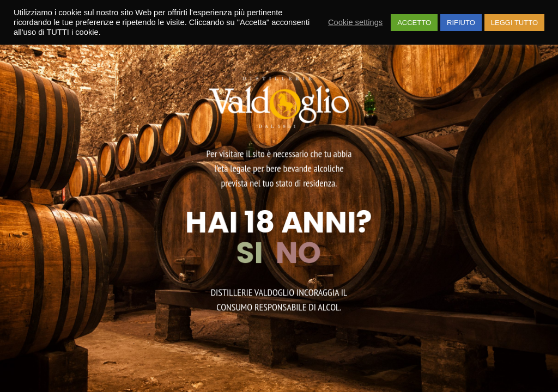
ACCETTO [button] (414, 23)
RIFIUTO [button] (461, 23)
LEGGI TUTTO (514, 23)
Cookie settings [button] (355, 22)
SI (253, 253)
